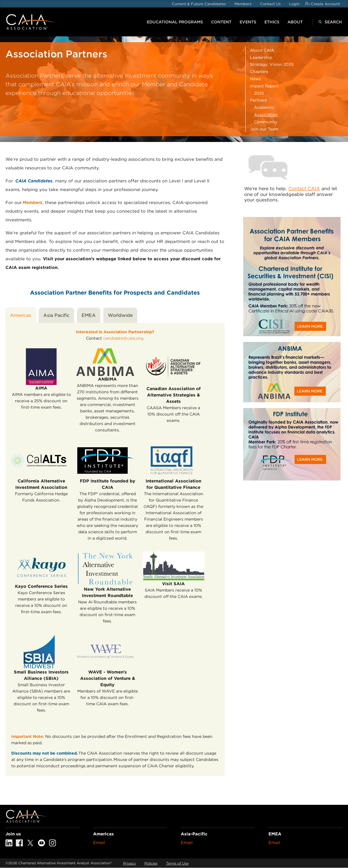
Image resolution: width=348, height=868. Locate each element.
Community (266, 122)
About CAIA (262, 50)
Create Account (325, 4)
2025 (259, 93)
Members (243, 4)
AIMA (41, 388)
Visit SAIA (173, 584)
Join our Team (264, 129)
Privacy (129, 863)
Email (99, 843)
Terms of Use (177, 863)
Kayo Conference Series (41, 586)
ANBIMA (107, 379)
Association (266, 115)
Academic (264, 107)
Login (294, 4)
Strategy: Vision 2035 (272, 64)
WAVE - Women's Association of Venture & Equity (108, 678)
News (255, 79)
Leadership (261, 57)
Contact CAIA (304, 189)
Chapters (259, 72)
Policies (151, 863)
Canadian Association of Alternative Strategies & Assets (174, 395)
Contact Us (270, 4)
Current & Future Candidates (199, 4)
